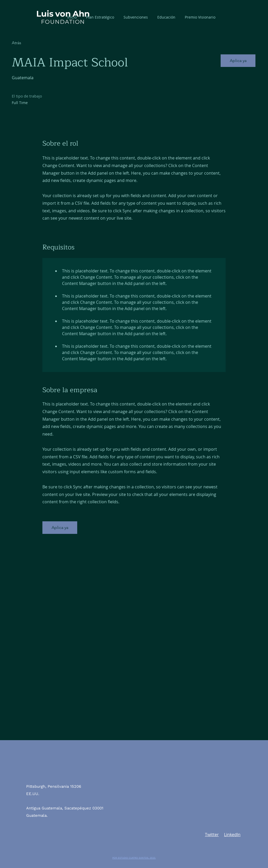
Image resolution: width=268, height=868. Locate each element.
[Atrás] (30, 43)
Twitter (212, 835)
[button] (136, 17)
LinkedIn (232, 835)
